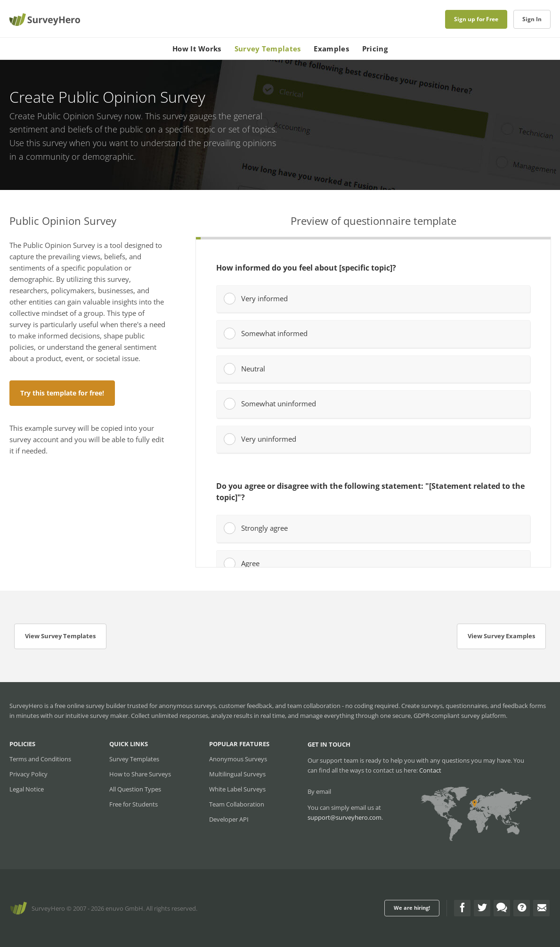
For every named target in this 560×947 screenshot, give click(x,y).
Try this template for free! (62, 393)
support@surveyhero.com (345, 817)
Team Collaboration (237, 804)
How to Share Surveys (140, 774)
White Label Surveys (237, 789)
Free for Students (134, 804)
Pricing (375, 49)
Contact (430, 770)
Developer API (229, 819)
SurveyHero (48, 908)
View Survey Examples (501, 636)
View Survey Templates (60, 636)
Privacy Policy (28, 774)
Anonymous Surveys (238, 759)
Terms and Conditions (40, 759)
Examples (331, 49)
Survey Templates (268, 49)
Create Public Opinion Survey (66, 116)
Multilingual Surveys (237, 774)
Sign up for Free (476, 19)
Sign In (532, 19)
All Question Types (135, 789)
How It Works (197, 49)
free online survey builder (90, 706)
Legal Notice (27, 789)
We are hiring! (412, 908)
